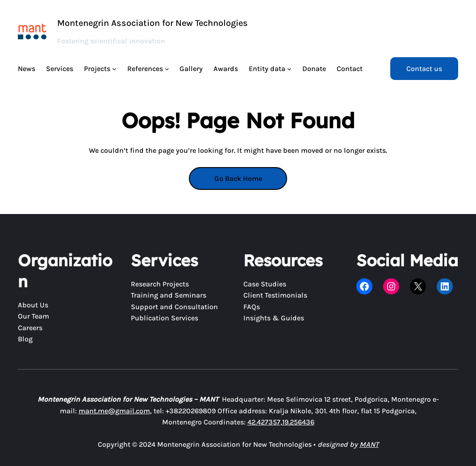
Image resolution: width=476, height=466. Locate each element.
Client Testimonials (275, 295)
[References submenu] (167, 69)
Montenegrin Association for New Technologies (152, 23)
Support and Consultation (174, 307)
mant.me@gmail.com (114, 411)
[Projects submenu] (114, 69)
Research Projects (160, 284)
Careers (30, 328)
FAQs (252, 307)
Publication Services (165, 318)
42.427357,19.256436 (281, 422)
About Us (33, 305)
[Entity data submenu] (289, 69)
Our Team (33, 316)
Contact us (424, 69)
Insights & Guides (274, 318)
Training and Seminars (169, 295)
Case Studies (265, 284)
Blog (25, 339)
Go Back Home (238, 178)
